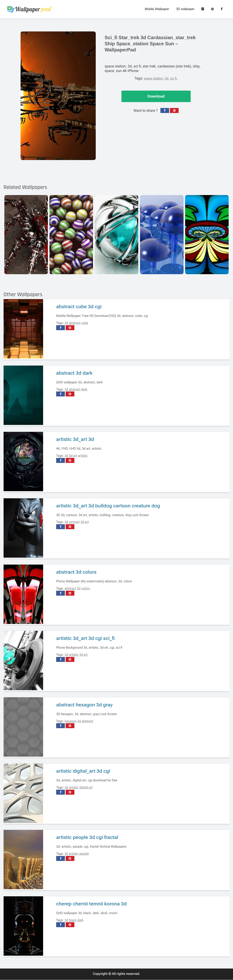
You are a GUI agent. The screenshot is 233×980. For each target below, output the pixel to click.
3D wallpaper (185, 9)
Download (156, 96)
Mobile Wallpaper (157, 9)
